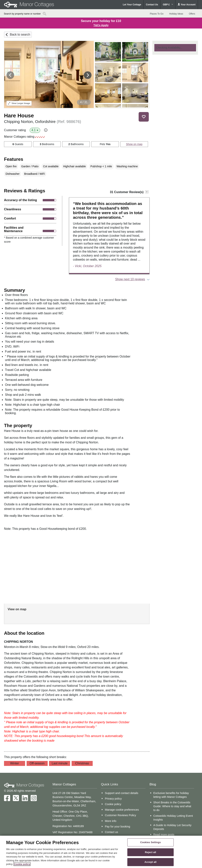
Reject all (150, 852)
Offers (192, 14)
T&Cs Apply (101, 25)
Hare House (19, 116)
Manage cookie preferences (122, 810)
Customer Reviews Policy (121, 815)
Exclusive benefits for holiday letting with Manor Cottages (171, 795)
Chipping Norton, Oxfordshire (43, 122)
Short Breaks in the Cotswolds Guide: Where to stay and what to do (172, 806)
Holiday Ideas (176, 14)
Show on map (134, 144)
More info (111, 821)
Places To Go (157, 14)
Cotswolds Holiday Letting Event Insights (173, 818)
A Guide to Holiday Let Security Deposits (172, 827)
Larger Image (19, 103)
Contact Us (152, 5)
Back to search (20, 35)
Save (144, 117)
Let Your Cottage (132, 5)
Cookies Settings (150, 842)
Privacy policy (113, 799)
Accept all (151, 862)
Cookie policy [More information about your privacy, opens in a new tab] (22, 864)
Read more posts (164, 835)
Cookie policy (113, 804)
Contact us (112, 832)
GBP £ (168, 5)
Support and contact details (122, 793)
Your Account (186, 4)
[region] (101, 852)
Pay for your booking (118, 827)
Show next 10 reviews (130, 279)
